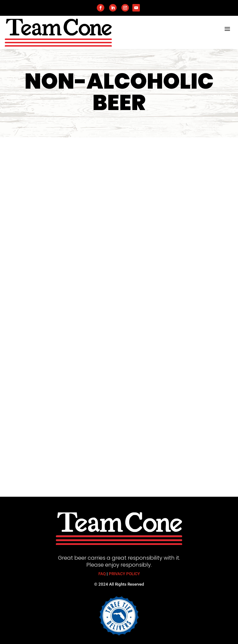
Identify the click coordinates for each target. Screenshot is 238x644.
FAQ (102, 574)
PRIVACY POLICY (124, 574)
